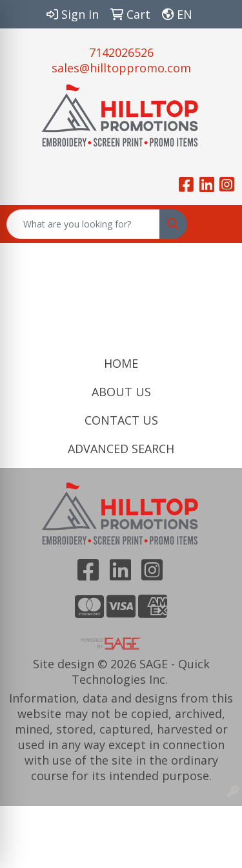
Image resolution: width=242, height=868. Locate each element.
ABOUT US (121, 392)
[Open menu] (216, 224)
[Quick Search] (83, 224)
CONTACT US (121, 420)
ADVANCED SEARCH (121, 449)
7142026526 (121, 52)
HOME (121, 363)
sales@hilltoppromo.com (121, 68)
